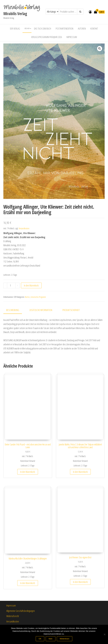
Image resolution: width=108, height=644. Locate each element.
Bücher (27, 28)
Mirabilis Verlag (15, 14)
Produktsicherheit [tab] (71, 310)
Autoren (82, 29)
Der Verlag (15, 29)
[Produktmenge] (11, 285)
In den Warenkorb (31, 285)
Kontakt (94, 29)
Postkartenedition (64, 29)
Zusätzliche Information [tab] (41, 310)
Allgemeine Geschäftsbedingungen (21, 611)
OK (40, 639)
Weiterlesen (65, 639)
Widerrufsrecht (13, 616)
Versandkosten (24, 228)
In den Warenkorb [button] (28, 472)
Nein (51, 639)
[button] (100, 49)
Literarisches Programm (38, 297)
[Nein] (104, 634)
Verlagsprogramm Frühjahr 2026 (47, 37)
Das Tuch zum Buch (43, 29)
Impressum (72, 37)
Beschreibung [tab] (13, 310)
